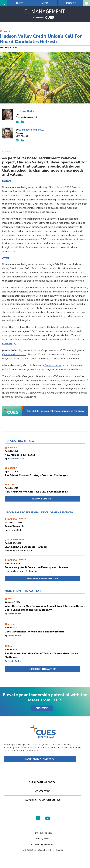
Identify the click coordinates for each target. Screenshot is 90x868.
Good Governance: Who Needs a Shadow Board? (34, 632)
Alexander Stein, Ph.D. (32, 130)
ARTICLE (45, 451)
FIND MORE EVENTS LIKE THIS (42, 579)
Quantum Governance (14, 354)
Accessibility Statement (43, 844)
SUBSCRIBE (42, 708)
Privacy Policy (43, 839)
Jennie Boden (27, 111)
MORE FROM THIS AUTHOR (42, 669)
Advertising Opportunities (43, 800)
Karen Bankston (16, 459)
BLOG (45, 488)
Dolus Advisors (53, 365)
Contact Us (43, 791)
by (6, 459)
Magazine (70, 3)
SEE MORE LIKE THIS (42, 499)
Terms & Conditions (43, 833)
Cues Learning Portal (43, 782)
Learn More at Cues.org (40, 759)
